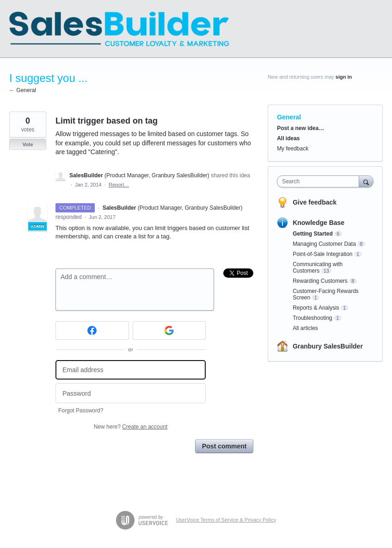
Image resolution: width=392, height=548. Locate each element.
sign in (344, 77)
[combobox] (320, 181)
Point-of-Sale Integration (322, 254)
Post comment (224, 446)
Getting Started (313, 234)
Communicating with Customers (318, 268)
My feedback (293, 149)
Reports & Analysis (316, 308)
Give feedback (315, 202)
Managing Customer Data (324, 244)
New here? (131, 427)
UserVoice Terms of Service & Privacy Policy (226, 520)
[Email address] (131, 370)
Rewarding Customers (320, 281)
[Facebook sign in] (92, 330)
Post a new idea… (300, 128)
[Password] (131, 393)
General (289, 117)
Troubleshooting (312, 318)
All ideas (288, 138)
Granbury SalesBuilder (328, 346)
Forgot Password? (81, 411)
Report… (119, 185)
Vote (28, 144)
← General (23, 90)
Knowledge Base (318, 223)
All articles (305, 328)
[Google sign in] (169, 330)
